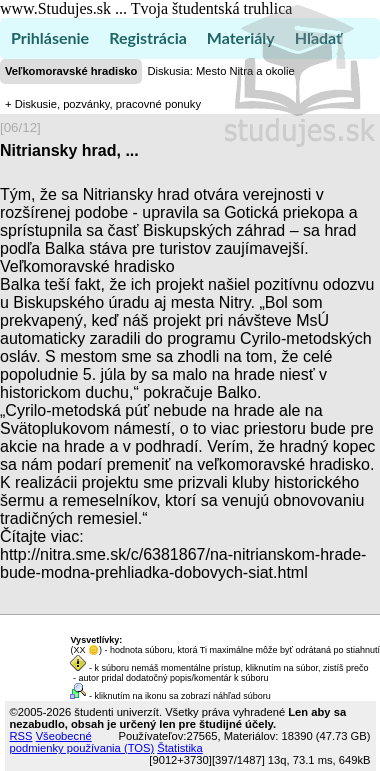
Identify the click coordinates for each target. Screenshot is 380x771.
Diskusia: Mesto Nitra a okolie (220, 71)
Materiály (241, 37)
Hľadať (318, 37)
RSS (21, 736)
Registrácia (148, 37)
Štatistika (179, 748)
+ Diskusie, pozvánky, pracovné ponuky (103, 104)
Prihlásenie (50, 37)
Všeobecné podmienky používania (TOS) (82, 742)
